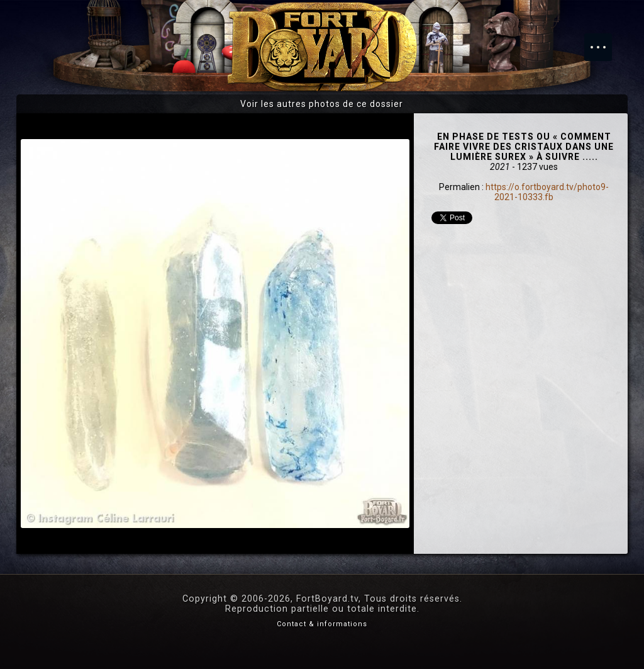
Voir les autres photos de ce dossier (322, 104)
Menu (604, 41)
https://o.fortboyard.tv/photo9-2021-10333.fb (547, 192)
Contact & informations (322, 624)
